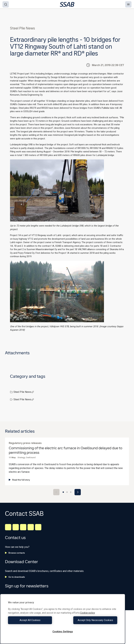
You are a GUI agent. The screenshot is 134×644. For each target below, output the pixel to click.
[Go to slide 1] (63, 492)
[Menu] (128, 4)
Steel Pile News (24, 392)
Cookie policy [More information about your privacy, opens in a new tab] (88, 613)
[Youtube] (38, 527)
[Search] (6, 4)
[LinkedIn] (8, 527)
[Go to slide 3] (71, 492)
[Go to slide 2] (67, 492)
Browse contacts (15, 553)
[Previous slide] (56, 492)
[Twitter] (31, 527)
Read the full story (19, 480)
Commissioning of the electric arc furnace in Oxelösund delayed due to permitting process (66, 450)
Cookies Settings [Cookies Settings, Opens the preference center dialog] (63, 632)
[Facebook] (16, 527)
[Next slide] (78, 492)
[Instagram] (23, 527)
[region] (63, 619)
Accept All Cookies (35, 620)
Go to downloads (15, 577)
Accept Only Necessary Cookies (91, 620)
